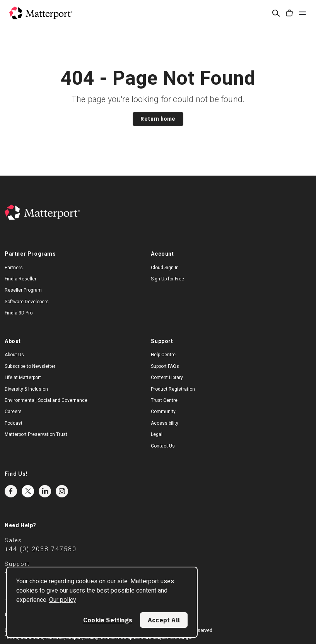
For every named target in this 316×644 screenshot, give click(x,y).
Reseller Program (23, 290)
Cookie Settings (108, 620)
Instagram (62, 491)
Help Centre (163, 355)
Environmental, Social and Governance (46, 400)
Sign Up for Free (167, 279)
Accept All (164, 620)
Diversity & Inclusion (26, 389)
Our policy (63, 600)
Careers (13, 412)
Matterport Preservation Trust (36, 434)
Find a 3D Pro (19, 313)
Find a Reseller (20, 279)
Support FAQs (165, 366)
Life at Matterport (23, 378)
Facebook (11, 491)
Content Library (167, 378)
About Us (14, 355)
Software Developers (27, 302)
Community (163, 412)
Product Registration (173, 389)
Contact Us (163, 446)
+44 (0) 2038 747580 (41, 549)
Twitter (28, 491)
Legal (157, 434)
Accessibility (165, 423)
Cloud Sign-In (165, 268)
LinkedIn (45, 491)
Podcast (14, 423)
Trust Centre (164, 400)
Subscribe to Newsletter (30, 366)
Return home (158, 119)
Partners (14, 268)
